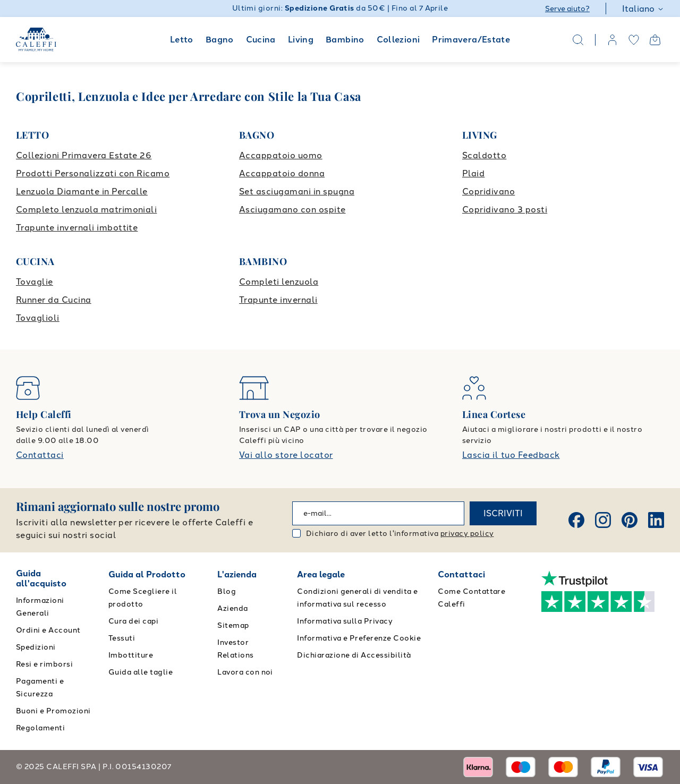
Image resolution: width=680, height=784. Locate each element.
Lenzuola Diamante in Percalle (82, 191)
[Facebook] (576, 520)
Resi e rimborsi (44, 664)
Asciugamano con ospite (292, 210)
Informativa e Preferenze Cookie (359, 638)
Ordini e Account (48, 630)
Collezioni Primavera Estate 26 (84, 155)
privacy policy (467, 534)
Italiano (643, 9)
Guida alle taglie (141, 672)
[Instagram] (603, 520)
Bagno (220, 40)
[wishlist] (634, 40)
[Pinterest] (630, 520)
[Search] (578, 40)
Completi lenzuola (279, 282)
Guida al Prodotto (147, 574)
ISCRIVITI (503, 513)
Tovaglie (35, 282)
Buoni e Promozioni (53, 711)
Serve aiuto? (567, 9)
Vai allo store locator (286, 455)
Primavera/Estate (471, 40)
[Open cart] (655, 40)
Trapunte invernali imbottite (77, 228)
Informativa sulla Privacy (345, 621)
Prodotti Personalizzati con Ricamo (93, 173)
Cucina (261, 40)
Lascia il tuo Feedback (511, 455)
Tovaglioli (38, 318)
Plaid (473, 173)
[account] (613, 40)
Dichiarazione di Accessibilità (354, 655)
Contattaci (40, 455)
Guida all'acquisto (41, 578)
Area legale (321, 574)
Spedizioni (36, 647)
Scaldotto (484, 155)
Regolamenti (40, 728)
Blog (227, 591)
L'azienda (237, 574)
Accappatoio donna (282, 173)
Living (301, 40)
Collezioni (398, 40)
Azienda (232, 608)
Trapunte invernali (278, 300)
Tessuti (122, 638)
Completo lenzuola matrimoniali (86, 210)
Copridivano (488, 191)
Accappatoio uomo (281, 155)
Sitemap (233, 625)
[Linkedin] (656, 520)
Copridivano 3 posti (505, 210)
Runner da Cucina (54, 300)
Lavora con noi (245, 672)
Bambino (345, 40)
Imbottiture (131, 655)
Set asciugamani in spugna (297, 191)
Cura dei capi (133, 621)
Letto (182, 40)
